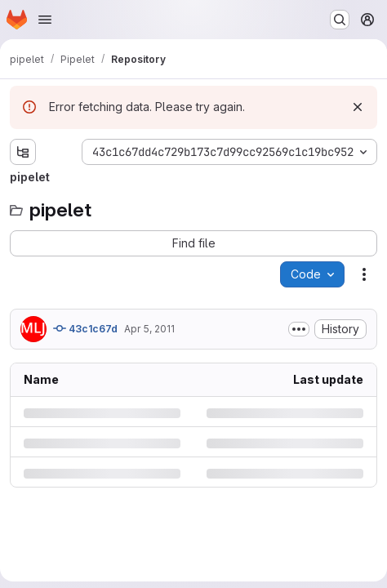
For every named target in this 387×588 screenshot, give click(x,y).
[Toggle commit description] (299, 329)
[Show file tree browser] (23, 152)
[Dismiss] (358, 107)
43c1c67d (85, 328)
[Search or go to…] (340, 20)
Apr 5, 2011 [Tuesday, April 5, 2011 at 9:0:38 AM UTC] (149, 329)
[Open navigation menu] (45, 20)
